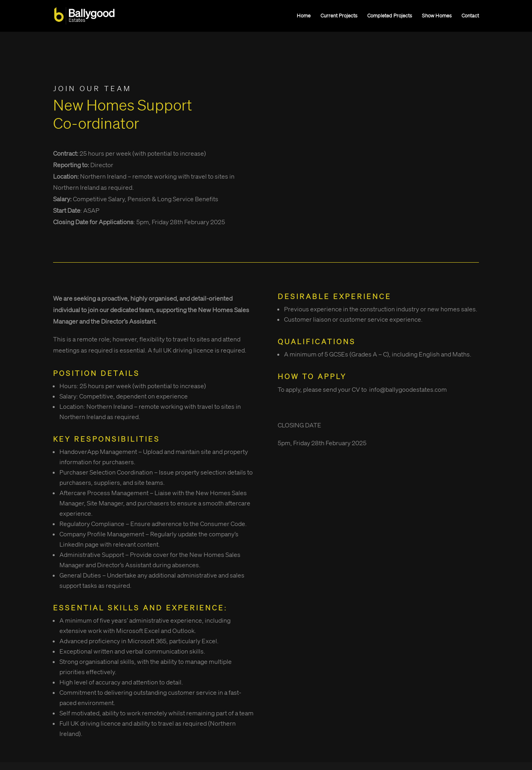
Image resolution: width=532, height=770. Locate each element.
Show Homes (437, 16)
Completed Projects (390, 16)
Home (304, 16)
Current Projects (339, 16)
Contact (470, 16)
